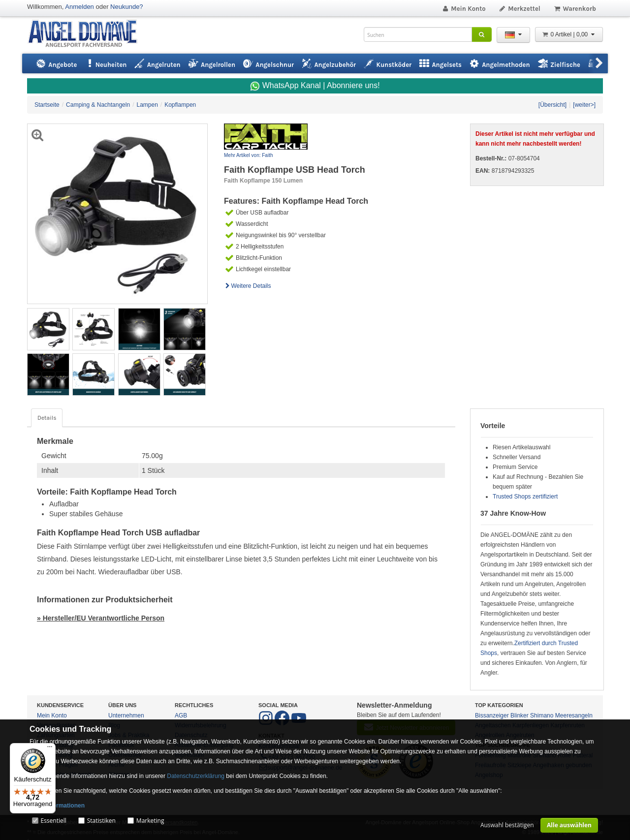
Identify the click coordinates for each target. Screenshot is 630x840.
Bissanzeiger (492, 716)
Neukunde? (127, 7)
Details (47, 418)
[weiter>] (584, 105)
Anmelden (79, 7)
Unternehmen (126, 716)
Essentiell (53, 821)
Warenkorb (575, 9)
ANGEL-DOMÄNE (87, 34)
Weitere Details (248, 286)
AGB (181, 716)
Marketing (150, 821)
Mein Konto (464, 9)
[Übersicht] (552, 105)
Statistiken (101, 821)
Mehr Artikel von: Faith (248, 155)
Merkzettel (520, 9)
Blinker (520, 716)
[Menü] (50, 749)
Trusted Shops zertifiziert (525, 497)
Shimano (542, 716)
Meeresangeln (574, 716)
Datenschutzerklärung (196, 776)
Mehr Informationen (57, 806)
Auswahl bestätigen (507, 825)
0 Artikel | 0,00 (569, 34)
